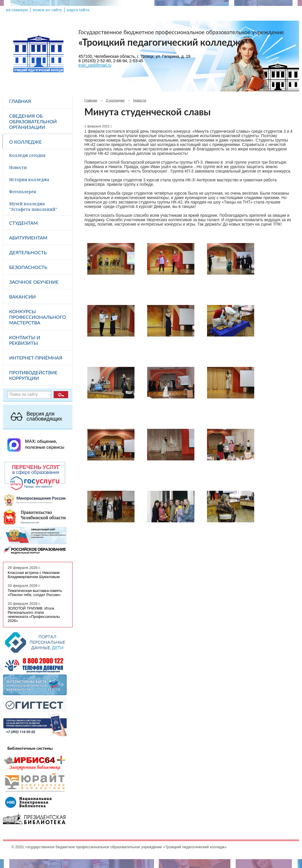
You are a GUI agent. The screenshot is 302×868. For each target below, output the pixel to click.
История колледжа (29, 179)
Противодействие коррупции (33, 375)
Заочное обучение (34, 282)
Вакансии (22, 297)
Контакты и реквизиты (25, 340)
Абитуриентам (28, 238)
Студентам (23, 223)
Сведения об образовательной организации (33, 121)
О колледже (25, 142)
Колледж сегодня (27, 155)
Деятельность (28, 252)
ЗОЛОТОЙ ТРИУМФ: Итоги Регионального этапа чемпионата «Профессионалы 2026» (34, 615)
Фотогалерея (23, 192)
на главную (17, 10)
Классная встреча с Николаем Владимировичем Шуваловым (34, 575)
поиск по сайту (47, 10)
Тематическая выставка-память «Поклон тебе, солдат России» (35, 593)
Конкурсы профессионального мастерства (37, 317)
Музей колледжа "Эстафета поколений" (33, 206)
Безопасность (28, 267)
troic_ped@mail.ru (95, 65)
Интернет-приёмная (36, 358)
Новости (18, 167)
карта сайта (78, 10)
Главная (20, 101)
